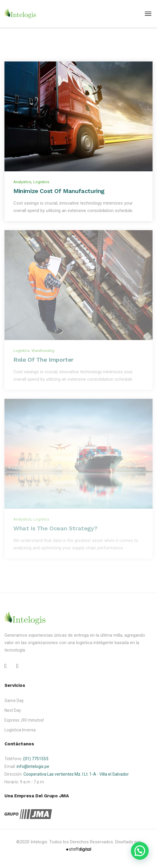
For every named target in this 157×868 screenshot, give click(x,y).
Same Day (14, 701)
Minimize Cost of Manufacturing (59, 191)
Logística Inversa (20, 730)
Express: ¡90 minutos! (24, 720)
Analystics (22, 182)
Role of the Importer (43, 360)
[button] (140, 851)
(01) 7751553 (36, 759)
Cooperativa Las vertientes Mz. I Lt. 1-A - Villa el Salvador (76, 774)
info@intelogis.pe (33, 766)
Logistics (41, 182)
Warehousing (43, 351)
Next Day (13, 710)
